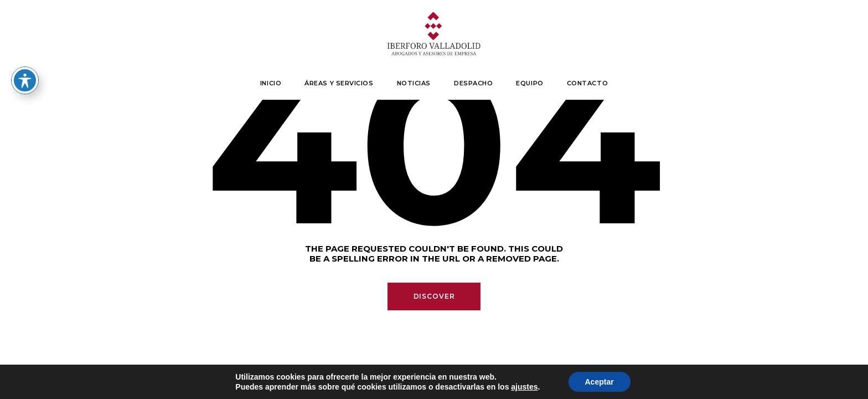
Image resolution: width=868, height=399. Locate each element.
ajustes (524, 387)
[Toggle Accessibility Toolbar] (25, 80)
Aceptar (600, 382)
